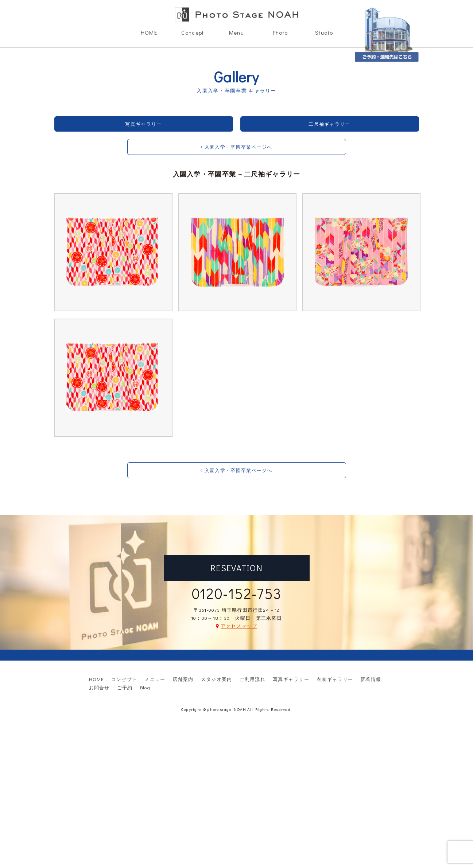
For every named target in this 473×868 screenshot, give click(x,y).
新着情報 (371, 679)
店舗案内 (183, 679)
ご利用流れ (252, 679)
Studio (324, 32)
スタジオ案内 (217, 679)
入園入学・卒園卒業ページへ (236, 147)
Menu (236, 32)
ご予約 (125, 687)
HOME (149, 32)
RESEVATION (236, 568)
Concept (193, 32)
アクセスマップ (239, 626)
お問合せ (99, 687)
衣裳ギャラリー (335, 679)
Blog (145, 687)
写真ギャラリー (143, 124)
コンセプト (124, 679)
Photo (280, 32)
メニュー (155, 679)
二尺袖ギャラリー (329, 124)
